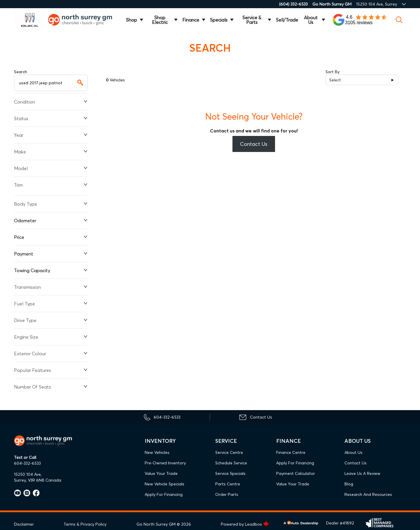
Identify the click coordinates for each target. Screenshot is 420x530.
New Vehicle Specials (164, 484)
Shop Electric (160, 20)
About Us (311, 20)
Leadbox (257, 524)
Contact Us (254, 144)
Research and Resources (368, 494)
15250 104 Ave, (28, 474)
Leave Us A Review (362, 473)
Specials (219, 20)
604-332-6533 (27, 463)
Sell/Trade (287, 20)
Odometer (51, 221)
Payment (51, 254)
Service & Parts (252, 20)
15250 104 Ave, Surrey (377, 4)
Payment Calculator (296, 473)
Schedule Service (231, 463)
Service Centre (229, 452)
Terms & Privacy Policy (85, 524)
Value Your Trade (161, 473)
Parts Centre (228, 484)
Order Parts (227, 494)
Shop (132, 20)
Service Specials (230, 473)
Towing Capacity (51, 270)
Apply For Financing (164, 494)
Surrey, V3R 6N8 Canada (38, 480)
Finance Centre (291, 452)
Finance (191, 20)
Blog (349, 484)
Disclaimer (24, 524)
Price (51, 237)
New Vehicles (157, 452)
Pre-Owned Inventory (165, 463)
